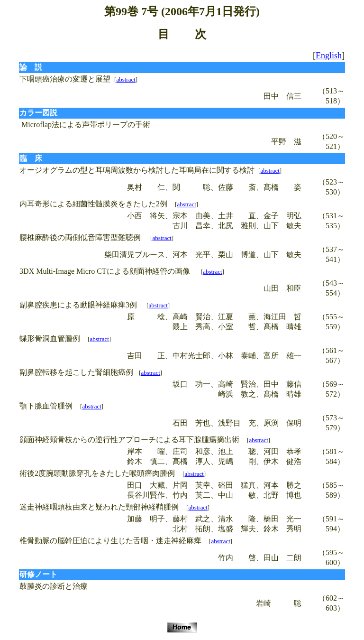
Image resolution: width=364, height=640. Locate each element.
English (329, 56)
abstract (126, 79)
